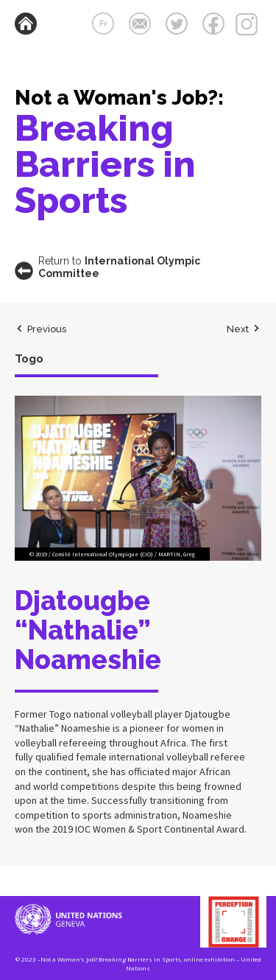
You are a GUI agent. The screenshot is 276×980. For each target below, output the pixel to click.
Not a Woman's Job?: (119, 98)
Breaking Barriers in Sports (105, 164)
